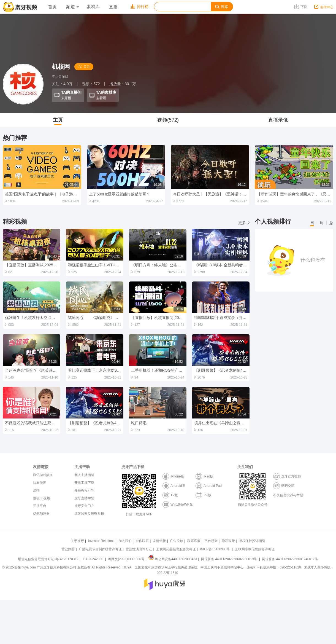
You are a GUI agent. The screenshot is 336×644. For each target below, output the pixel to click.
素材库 (93, 7)
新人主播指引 (84, 475)
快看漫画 (40, 483)
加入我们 (125, 541)
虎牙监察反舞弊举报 (89, 514)
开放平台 (40, 506)
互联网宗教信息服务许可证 (255, 549)
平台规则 (211, 541)
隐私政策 (228, 541)
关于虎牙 (77, 541)
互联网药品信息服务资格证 (176, 549)
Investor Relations (101, 541)
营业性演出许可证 (139, 549)
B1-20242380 (94, 559)
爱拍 (36, 490)
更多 (244, 223)
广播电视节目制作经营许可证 (100, 549)
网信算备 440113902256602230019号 (229, 559)
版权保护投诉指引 (252, 541)
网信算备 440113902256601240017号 (290, 559)
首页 (52, 7)
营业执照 (68, 549)
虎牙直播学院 (84, 498)
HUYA (127, 567)
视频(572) (168, 120)
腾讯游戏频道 (43, 475)
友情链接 (159, 541)
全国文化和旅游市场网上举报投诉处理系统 (166, 567)
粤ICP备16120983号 (215, 549)
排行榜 (139, 7)
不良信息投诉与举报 (288, 495)
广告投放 (177, 541)
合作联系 (142, 541)
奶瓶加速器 (41, 514)
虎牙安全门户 (84, 506)
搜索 (222, 7)
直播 (113, 7)
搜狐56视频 (41, 498)
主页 (58, 120)
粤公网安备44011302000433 (173, 559)
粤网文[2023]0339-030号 (126, 559)
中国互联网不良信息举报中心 (222, 567)
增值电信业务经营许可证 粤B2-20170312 (49, 559)
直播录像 (278, 120)
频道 (72, 7)
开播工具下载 (84, 483)
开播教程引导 (84, 490)
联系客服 (194, 541)
